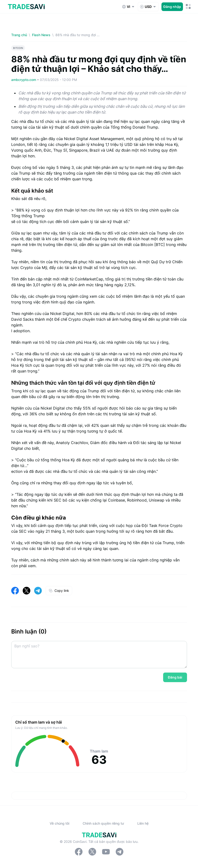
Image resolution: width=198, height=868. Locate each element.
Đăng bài (175, 677)
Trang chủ (19, 35)
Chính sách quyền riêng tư (103, 823)
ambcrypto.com (24, 80)
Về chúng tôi (59, 823)
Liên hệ (143, 823)
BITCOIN (18, 48)
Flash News (41, 35)
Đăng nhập (172, 7)
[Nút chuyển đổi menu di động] (188, 7)
